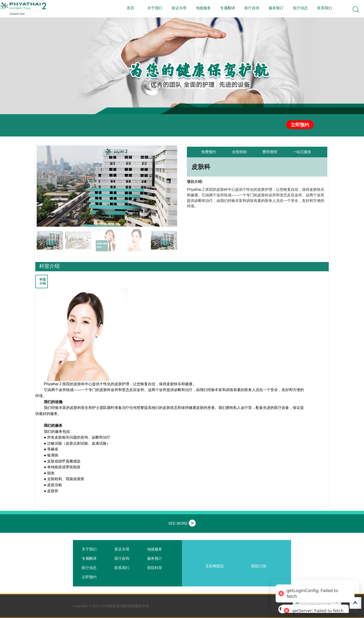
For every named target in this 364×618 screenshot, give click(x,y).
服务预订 (276, 8)
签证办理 (179, 8)
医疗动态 (300, 8)
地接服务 (203, 8)
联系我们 (325, 8)
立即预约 (300, 125)
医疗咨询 (252, 8)
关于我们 (155, 8)
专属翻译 (227, 8)
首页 (130, 8)
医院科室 (155, 568)
